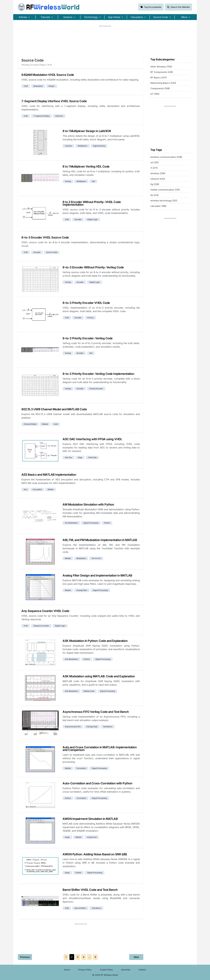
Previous (25, 957)
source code (52, 252)
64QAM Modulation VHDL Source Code (48, 75)
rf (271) (154, 168)
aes (25, 489)
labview (68, 146)
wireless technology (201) (164, 201)
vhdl (26, 86)
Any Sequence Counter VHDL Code (45, 611)
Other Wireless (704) (161, 67)
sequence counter (41, 626)
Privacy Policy (85, 970)
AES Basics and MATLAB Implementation (49, 475)
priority (90, 318)
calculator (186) (158, 206)
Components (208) (160, 88)
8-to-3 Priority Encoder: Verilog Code (88, 338)
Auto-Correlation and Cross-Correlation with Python (97, 783)
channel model (30, 424)
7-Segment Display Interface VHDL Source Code (54, 101)
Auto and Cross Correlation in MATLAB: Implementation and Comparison (100, 749)
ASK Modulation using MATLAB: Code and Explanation (99, 676)
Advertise (126, 970)
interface (59, 116)
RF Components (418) (162, 72)
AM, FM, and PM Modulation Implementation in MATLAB (100, 540)
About (67, 970)
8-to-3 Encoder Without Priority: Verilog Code (93, 267)
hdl (93, 181)
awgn (67, 837)
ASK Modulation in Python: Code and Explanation (95, 641)
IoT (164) (155, 94)
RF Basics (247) (159, 78)
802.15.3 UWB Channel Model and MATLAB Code (54, 409)
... (90, 957)
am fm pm (96, 558)
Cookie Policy (106, 970)
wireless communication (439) (166, 157)
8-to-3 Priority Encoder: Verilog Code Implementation (98, 374)
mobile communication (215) (165, 190)
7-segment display (41, 116)
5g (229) (155, 184)
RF (49, 7)
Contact (142, 970)
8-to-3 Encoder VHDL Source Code (45, 237)
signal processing (91, 523)
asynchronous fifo (73, 727)
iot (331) (154, 162)
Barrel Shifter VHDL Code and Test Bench (90, 890)
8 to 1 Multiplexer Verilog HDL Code (86, 166)
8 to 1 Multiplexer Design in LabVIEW (87, 131)
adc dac (69, 457)
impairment (92, 837)
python (107, 523)
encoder (78, 219)
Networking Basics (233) (163, 83)
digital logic (93, 219)
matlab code (89, 691)
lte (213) (154, 195)
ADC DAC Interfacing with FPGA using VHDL (92, 439)
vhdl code (92, 457)
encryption (37, 489)
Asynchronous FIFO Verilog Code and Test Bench (96, 712)
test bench (108, 727)
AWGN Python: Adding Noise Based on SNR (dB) (95, 854)
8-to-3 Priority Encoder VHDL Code (86, 303)
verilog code (92, 727)
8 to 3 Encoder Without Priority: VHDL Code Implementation (92, 203)
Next (136, 957)
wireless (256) (158, 173)
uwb (56, 424)
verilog (68, 181)
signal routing (99, 146)
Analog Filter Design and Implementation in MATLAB (97, 575)
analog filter (82, 590)
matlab (45, 424)
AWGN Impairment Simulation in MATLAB (90, 819)
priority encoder (96, 389)
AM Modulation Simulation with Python (88, 505)
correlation (81, 768)
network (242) (158, 179)
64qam (52, 86)
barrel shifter (80, 908)
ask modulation (71, 659)
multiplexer (83, 146)
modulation (38, 86)
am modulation (71, 523)
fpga (80, 457)
